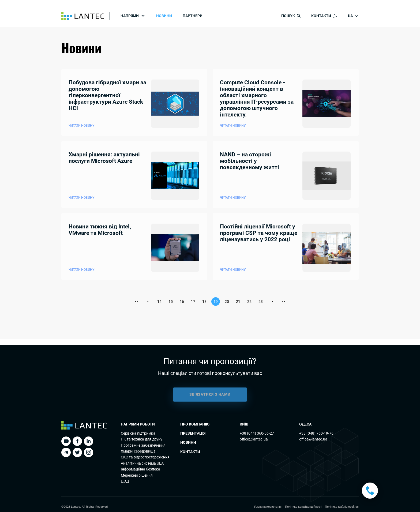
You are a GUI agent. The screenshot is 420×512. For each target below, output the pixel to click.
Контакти (190, 452)
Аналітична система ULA (142, 463)
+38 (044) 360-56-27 (257, 433)
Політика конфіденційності (304, 507)
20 (227, 302)
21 (238, 302)
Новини (164, 16)
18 (204, 302)
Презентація (193, 433)
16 (182, 302)
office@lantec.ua (254, 439)
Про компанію (195, 424)
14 (159, 302)
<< (137, 302)
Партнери (193, 16)
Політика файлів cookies (342, 507)
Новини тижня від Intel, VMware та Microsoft (100, 230)
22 (249, 302)
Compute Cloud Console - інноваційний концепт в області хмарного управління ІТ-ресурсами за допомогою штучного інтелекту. (257, 99)
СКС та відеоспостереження (145, 457)
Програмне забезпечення (143, 445)
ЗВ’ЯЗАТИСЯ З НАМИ (210, 397)
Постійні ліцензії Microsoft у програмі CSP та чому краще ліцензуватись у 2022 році (259, 233)
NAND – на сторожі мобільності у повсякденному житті (250, 161)
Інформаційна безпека (140, 469)
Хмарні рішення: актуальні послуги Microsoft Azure (104, 158)
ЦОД (125, 481)
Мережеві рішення (137, 475)
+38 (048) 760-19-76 (316, 433)
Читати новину (82, 126)
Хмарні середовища (138, 451)
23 (261, 302)
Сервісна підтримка (138, 433)
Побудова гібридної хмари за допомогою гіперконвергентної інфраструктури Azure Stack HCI (107, 95)
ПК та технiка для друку (142, 439)
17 (193, 302)
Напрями (130, 16)
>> (283, 302)
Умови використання (268, 507)
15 (171, 302)
